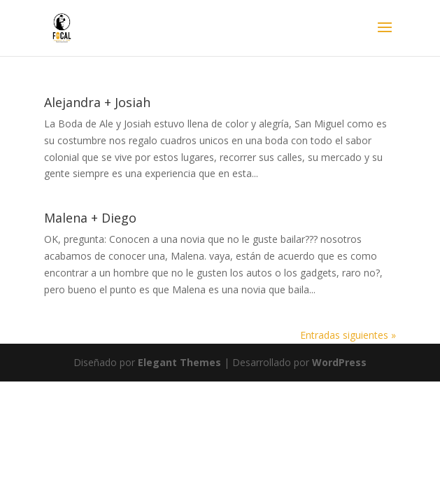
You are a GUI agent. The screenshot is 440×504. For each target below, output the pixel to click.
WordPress (339, 362)
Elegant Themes (179, 362)
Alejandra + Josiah (97, 102)
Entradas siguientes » (348, 335)
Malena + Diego (90, 218)
